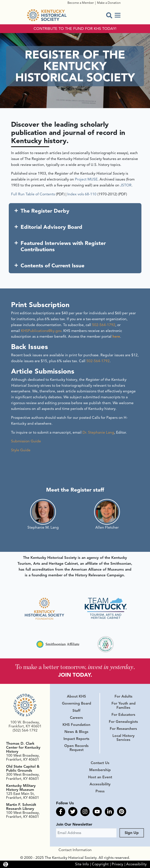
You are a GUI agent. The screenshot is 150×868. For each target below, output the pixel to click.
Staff (76, 711)
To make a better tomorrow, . (75, 667)
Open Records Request (76, 748)
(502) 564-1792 (25, 730)
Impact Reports (76, 739)
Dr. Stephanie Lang (98, 432)
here (116, 337)
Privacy (117, 864)
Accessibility (100, 784)
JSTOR (126, 185)
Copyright (100, 864)
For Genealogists (123, 722)
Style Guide (21, 450)
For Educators (123, 715)
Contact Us (100, 763)
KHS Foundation (76, 725)
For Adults (124, 696)
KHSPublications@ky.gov (41, 331)
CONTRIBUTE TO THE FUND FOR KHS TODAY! (75, 29)
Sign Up (132, 833)
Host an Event (100, 777)
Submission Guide (26, 441)
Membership (100, 770)
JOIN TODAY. (75, 675)
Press (100, 791)
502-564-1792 (104, 325)
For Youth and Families (124, 705)
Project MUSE (86, 179)
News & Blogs (76, 732)
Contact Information (75, 850)
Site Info (82, 864)
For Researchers (123, 729)
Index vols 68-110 (82, 194)
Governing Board (77, 703)
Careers (76, 718)
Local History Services (124, 738)
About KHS (76, 696)
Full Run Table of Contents (33, 194)
